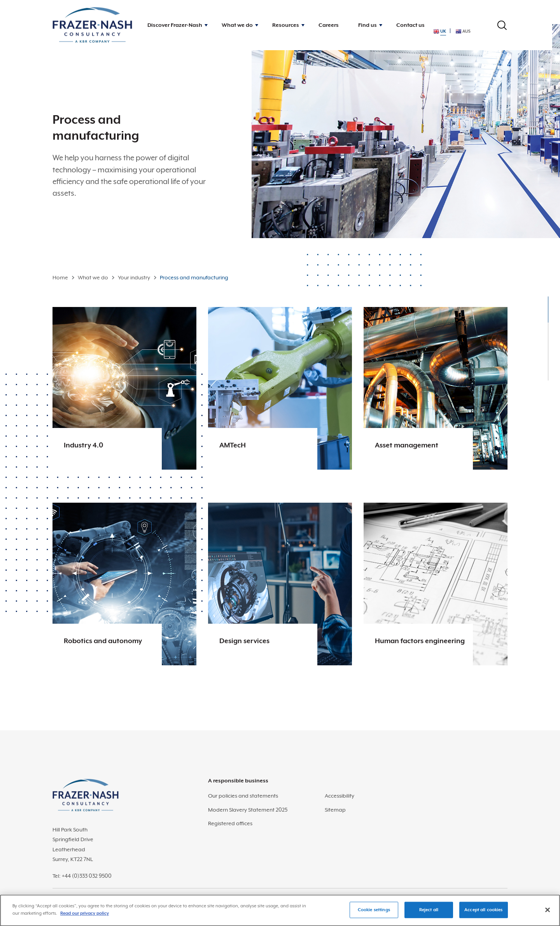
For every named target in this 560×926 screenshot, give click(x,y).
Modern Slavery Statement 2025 (248, 810)
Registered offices (230, 823)
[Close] (548, 914)
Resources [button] (286, 25)
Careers (329, 25)
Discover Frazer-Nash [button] (175, 25)
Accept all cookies (483, 914)
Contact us (410, 25)
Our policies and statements (243, 796)
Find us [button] (367, 25)
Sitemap (335, 810)
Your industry (134, 277)
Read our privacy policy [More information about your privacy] (85, 918)
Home (60, 277)
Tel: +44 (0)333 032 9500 (82, 876)
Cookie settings (374, 914)
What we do (93, 277)
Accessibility (339, 796)
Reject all (429, 914)
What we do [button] (237, 25)
